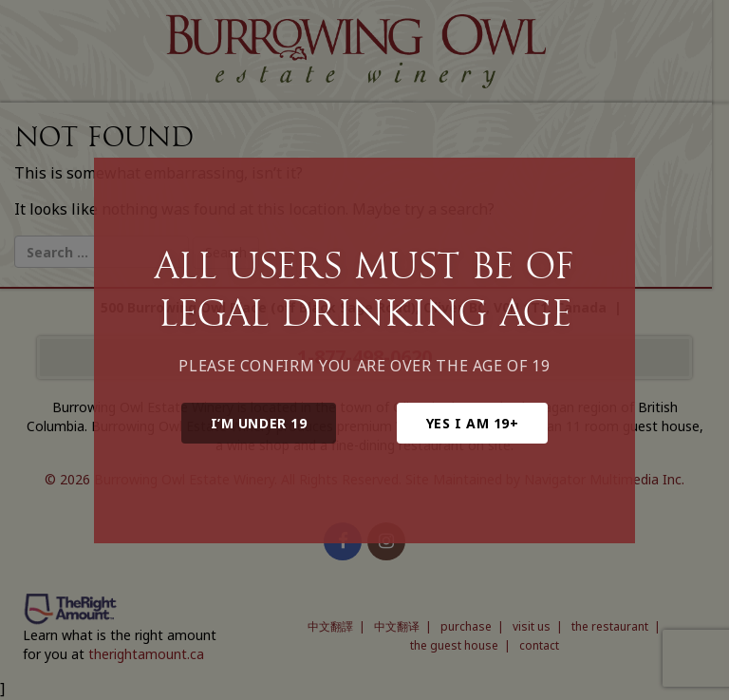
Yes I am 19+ (473, 423)
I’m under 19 (259, 423)
